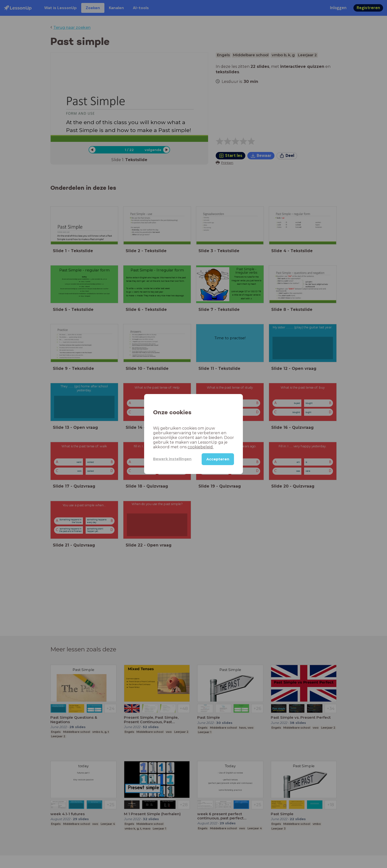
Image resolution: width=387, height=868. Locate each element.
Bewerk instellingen (172, 459)
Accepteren (218, 459)
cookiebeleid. (201, 447)
